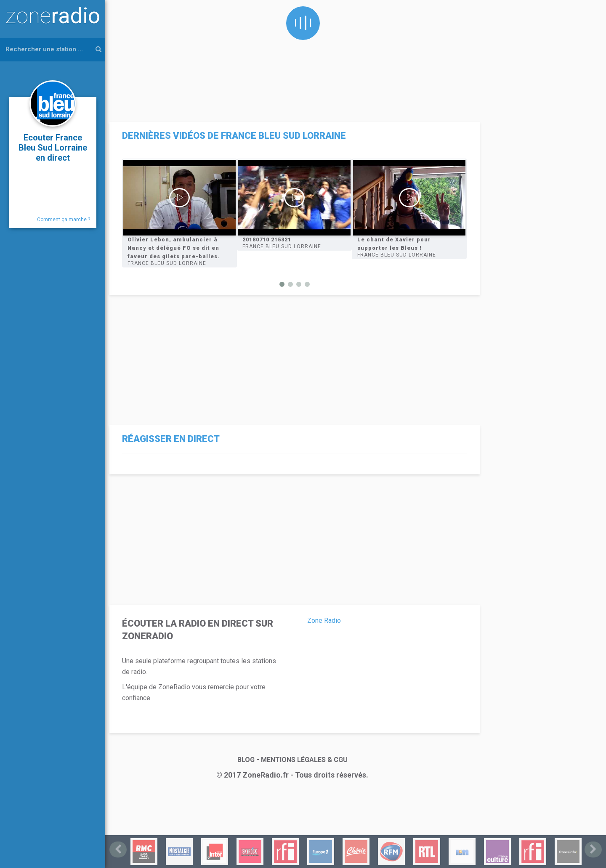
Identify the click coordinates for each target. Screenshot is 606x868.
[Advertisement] (292, 59)
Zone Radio (324, 621)
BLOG (246, 760)
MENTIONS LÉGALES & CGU (304, 760)
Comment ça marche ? (64, 220)
